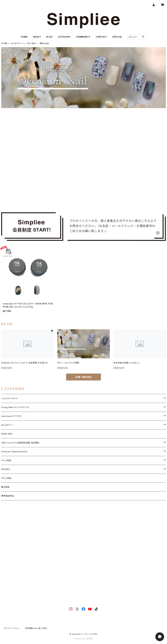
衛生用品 (5, 487)
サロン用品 (6, 478)
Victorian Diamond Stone (14, 452)
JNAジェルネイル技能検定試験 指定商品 (20, 443)
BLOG (49, 37)
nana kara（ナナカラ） (11, 416)
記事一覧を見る (83, 377)
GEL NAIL (32, 43)
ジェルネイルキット (10, 398)
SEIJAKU (6, 469)
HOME (24, 37)
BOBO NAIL (7, 434)
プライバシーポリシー (12, 628)
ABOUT (37, 37)
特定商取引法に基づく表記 (36, 628)
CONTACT (101, 37)
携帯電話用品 (8, 496)
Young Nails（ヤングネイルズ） (15, 407)
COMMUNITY (83, 37)
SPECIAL (117, 37)
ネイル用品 (6, 460)
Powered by (83, 639)
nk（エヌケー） (17, 43)
